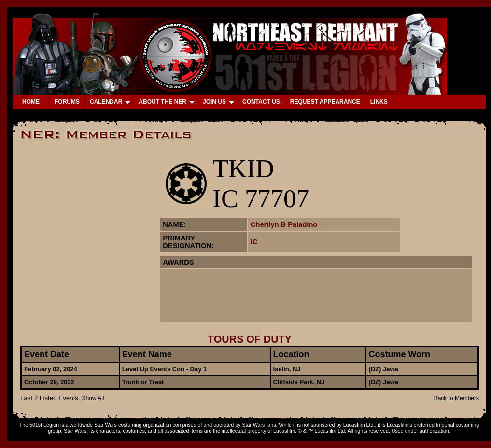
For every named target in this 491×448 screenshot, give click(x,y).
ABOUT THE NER (167, 102)
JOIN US (218, 102)
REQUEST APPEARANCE (325, 102)
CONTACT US (261, 102)
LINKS (379, 102)
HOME (31, 102)
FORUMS (67, 102)
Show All (93, 398)
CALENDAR (110, 102)
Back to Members (456, 398)
